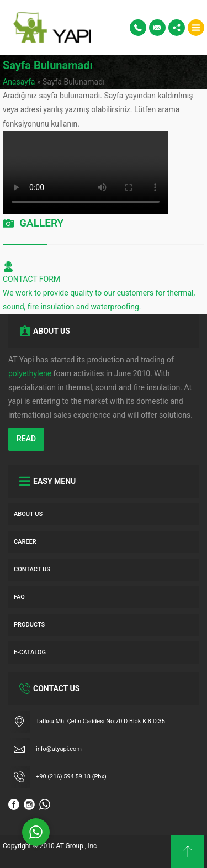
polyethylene (30, 373)
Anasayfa (19, 82)
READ (26, 439)
